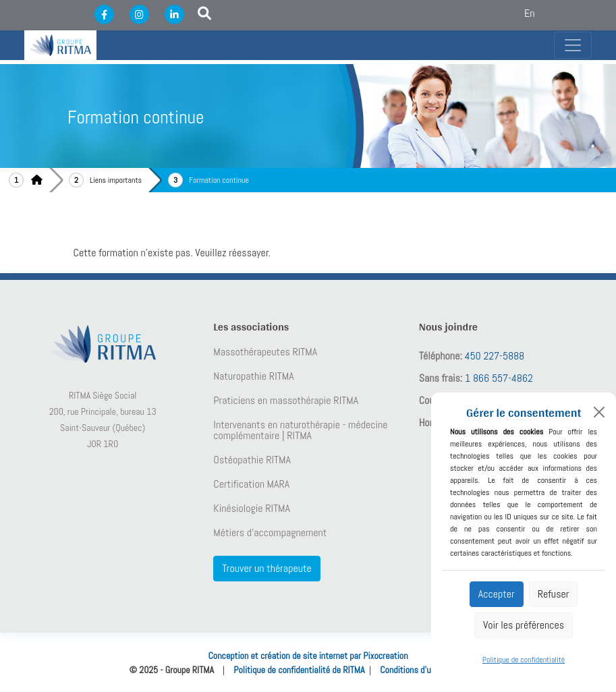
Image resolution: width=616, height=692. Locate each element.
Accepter (497, 594)
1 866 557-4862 (499, 378)
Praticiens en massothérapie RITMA (286, 401)
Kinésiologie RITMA (252, 509)
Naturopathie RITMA (253, 376)
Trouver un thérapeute (267, 568)
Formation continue (219, 180)
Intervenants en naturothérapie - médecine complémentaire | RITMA (300, 430)
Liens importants (116, 180)
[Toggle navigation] (573, 45)
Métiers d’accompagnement (270, 533)
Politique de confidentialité (524, 660)
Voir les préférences (524, 625)
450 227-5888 (495, 356)
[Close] (599, 412)
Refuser (554, 594)
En (530, 13)
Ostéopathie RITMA (252, 460)
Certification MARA (251, 484)
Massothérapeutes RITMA (265, 352)
